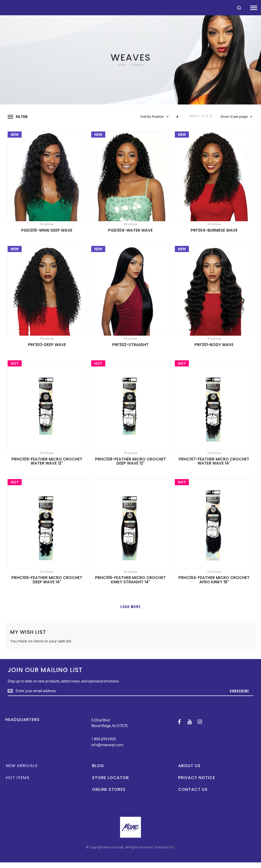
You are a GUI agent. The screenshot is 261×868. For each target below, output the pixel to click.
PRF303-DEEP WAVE (47, 345)
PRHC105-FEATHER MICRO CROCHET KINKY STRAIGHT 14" (130, 580)
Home (122, 65)
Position (158, 117)
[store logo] (3, 8)
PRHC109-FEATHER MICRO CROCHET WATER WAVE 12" (47, 461)
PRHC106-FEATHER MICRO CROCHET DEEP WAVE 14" (47, 580)
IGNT (172, 847)
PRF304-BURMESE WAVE (214, 230)
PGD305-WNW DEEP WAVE (47, 230)
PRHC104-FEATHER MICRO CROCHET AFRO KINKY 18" (214, 580)
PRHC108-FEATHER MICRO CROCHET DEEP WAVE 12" (130, 461)
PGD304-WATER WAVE (130, 230)
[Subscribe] (239, 691)
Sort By (146, 117)
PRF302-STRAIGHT (130, 345)
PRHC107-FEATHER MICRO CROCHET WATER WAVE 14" (214, 461)
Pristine (47, 224)
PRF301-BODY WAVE (214, 345)
